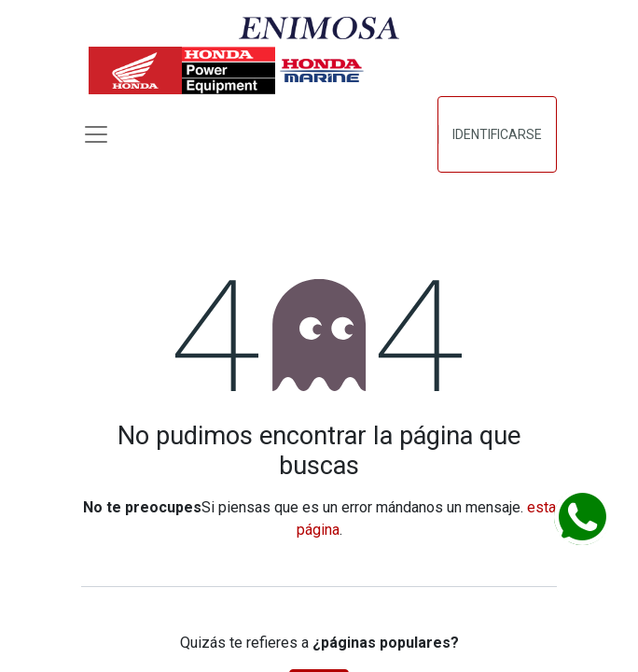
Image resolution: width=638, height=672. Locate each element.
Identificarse (497, 134)
